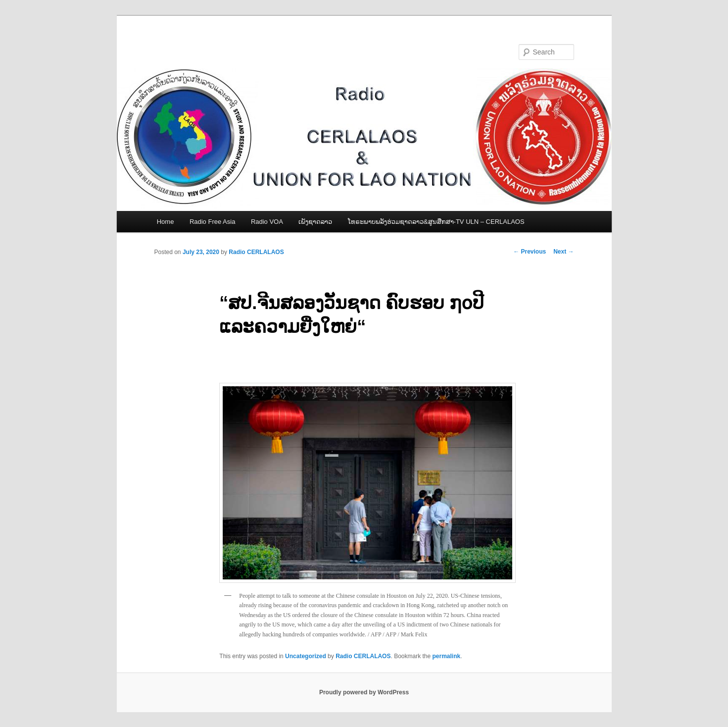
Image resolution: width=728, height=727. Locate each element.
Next (563, 252)
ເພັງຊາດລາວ (315, 222)
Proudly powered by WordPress (364, 692)
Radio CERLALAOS (256, 252)
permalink (447, 656)
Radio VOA (267, 222)
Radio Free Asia (213, 222)
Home (166, 222)
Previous (530, 252)
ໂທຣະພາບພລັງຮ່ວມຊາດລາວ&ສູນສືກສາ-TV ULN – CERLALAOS (436, 222)
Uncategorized (306, 656)
